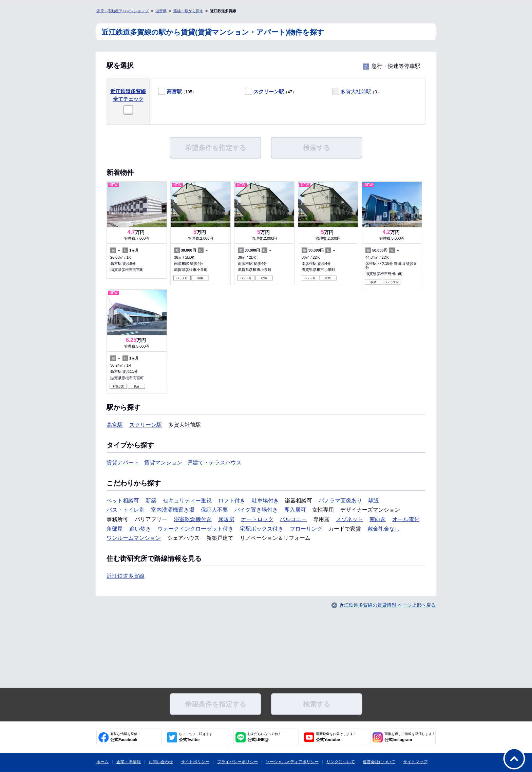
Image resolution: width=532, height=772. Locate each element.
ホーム (102, 762)
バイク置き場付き (256, 510)
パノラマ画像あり (340, 501)
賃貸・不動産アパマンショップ (122, 11)
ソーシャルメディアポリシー (292, 762)
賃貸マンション (163, 463)
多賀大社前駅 (356, 91)
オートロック (257, 519)
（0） (357, 92)
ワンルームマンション (134, 538)
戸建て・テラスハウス (214, 463)
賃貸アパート (123, 463)
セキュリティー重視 (187, 501)
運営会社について (379, 762)
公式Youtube (336, 737)
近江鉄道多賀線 (126, 576)
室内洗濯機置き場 (173, 510)
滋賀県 (161, 11)
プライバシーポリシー (237, 762)
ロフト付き (232, 501)
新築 (151, 501)
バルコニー (293, 519)
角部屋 (115, 529)
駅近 (374, 501)
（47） (271, 92)
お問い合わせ (161, 762)
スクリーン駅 (269, 91)
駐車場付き (265, 501)
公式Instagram (410, 737)
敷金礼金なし (384, 529)
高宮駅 (174, 91)
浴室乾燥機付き (193, 519)
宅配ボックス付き (262, 529)
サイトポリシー (195, 762)
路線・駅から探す (188, 11)
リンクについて (341, 762)
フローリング (306, 529)
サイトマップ (415, 762)
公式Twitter (196, 737)
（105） (177, 92)
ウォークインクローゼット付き (195, 529)
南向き (378, 519)
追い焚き (140, 529)
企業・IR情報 (129, 762)
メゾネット (349, 519)
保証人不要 (214, 510)
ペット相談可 (123, 501)
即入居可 (295, 510)
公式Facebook (126, 737)
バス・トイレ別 (126, 510)
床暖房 (226, 519)
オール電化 (406, 519)
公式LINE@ (264, 737)
